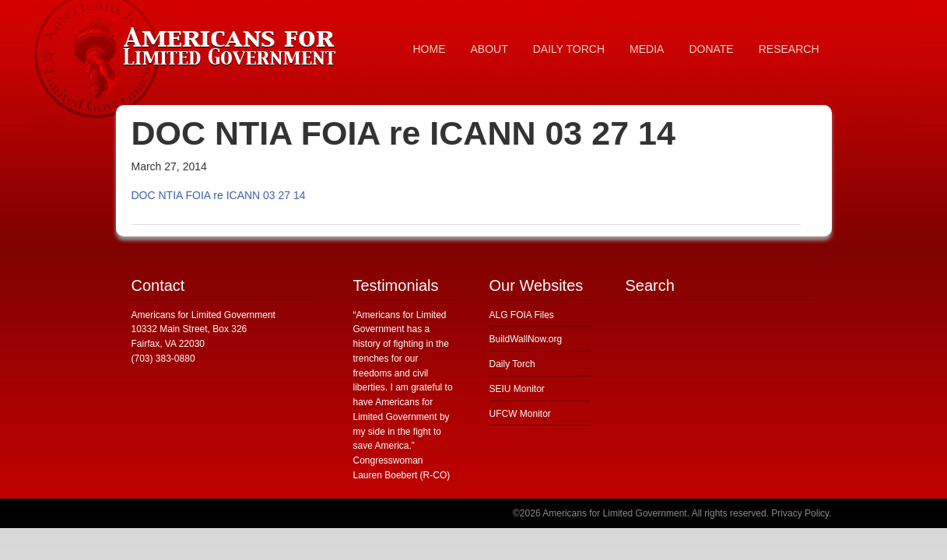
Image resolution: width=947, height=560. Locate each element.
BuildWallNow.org (526, 339)
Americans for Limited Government (233, 43)
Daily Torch (512, 364)
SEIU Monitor (517, 389)
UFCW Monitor (520, 414)
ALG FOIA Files (522, 315)
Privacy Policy (800, 513)
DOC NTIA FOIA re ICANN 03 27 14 (219, 195)
